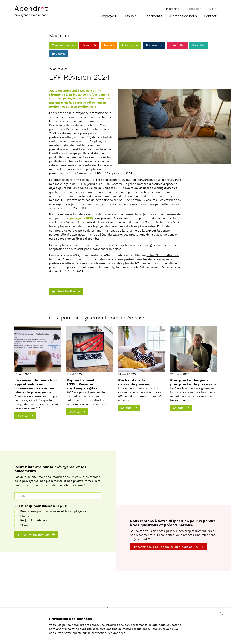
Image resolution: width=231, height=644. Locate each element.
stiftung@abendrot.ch (70, 613)
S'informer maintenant (33, 535)
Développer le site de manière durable (174, 619)
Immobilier (177, 45)
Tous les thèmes (63, 45)
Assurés (130, 16)
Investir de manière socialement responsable (179, 623)
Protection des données (116, 613)
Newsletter (107, 609)
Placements (153, 16)
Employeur (109, 16)
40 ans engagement (161, 615)
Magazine (173, 9)
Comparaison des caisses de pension (173, 627)
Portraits (198, 45)
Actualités (89, 45)
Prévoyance (130, 45)
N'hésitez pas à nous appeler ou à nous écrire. (165, 547)
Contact (210, 16)
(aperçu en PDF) (81, 219)
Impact (109, 45)
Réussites (59, 54)
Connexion (194, 9)
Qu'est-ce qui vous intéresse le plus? (41, 506)
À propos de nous (183, 16)
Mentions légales (111, 617)
